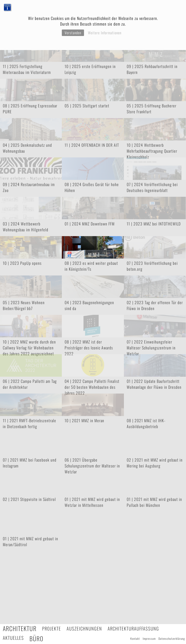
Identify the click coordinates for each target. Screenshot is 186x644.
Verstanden (73, 33)
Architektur (20, 628)
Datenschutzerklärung (172, 639)
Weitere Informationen (105, 33)
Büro (36, 639)
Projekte (52, 628)
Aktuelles (13, 638)
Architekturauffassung (133, 628)
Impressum (149, 639)
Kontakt (135, 639)
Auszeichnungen (84, 628)
